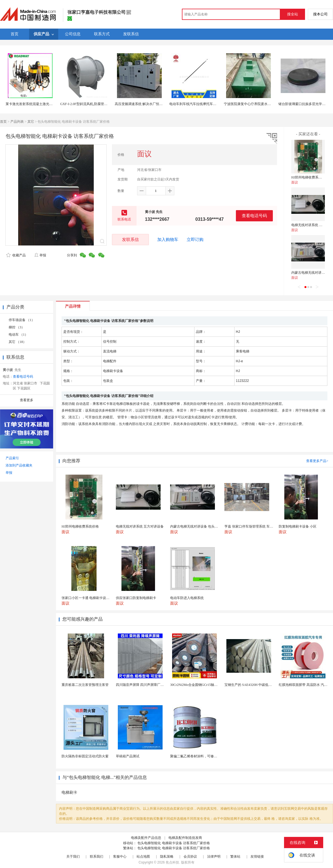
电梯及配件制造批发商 (185, 838)
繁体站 (235, 857)
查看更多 (27, 400)
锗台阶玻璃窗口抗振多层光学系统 (304, 104)
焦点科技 (172, 862)
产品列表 (17, 122)
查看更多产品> (317, 461)
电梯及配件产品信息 (146, 838)
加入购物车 (168, 240)
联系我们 (97, 857)
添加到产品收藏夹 (19, 465)
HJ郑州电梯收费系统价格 (310, 177)
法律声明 (214, 857)
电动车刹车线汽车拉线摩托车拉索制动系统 (201, 104)
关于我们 (73, 857)
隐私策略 (167, 857)
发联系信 (130, 239)
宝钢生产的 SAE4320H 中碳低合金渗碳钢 (255, 685)
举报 (40, 255)
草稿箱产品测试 (128, 756)
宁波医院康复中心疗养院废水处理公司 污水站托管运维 (265, 104)
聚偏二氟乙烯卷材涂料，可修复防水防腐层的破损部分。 (212, 756)
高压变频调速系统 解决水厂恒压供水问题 (145, 104)
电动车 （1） (18, 335)
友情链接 (257, 857)
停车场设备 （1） (22, 320)
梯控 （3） (17, 327)
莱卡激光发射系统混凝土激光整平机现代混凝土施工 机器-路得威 (54, 104)
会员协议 (190, 857)
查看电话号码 (254, 216)
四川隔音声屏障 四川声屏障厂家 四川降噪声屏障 (152, 685)
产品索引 (12, 458)
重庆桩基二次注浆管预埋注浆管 (85, 685)
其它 (31, 122)
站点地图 (143, 857)
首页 (3, 122)
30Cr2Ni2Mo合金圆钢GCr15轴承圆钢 (197, 685)
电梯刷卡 (69, 792)
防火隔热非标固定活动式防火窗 (85, 756)
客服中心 (120, 857)
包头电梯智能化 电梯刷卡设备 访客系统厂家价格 (174, 843)
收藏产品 (16, 255)
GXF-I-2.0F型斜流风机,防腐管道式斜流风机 (92, 104)
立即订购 (195, 240)
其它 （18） (17, 342)
